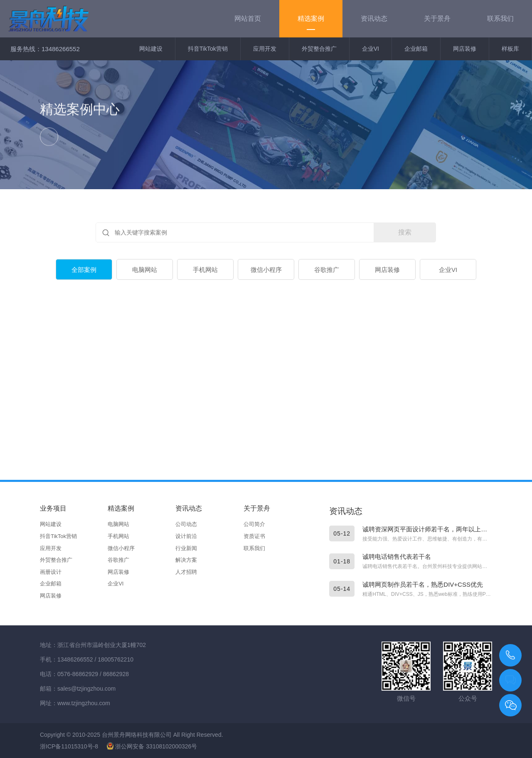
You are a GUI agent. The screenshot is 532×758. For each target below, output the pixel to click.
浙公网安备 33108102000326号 (152, 746)
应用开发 (265, 49)
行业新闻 (186, 548)
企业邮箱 (416, 49)
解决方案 (186, 560)
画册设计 (51, 572)
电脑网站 (145, 270)
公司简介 (254, 524)
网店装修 (465, 49)
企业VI (371, 49)
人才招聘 (186, 572)
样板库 (510, 49)
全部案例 (84, 270)
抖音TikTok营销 (208, 49)
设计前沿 (186, 536)
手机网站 (205, 270)
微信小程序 (266, 270)
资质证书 (254, 536)
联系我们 (254, 548)
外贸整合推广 (319, 49)
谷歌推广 (327, 270)
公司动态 (186, 524)
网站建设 (151, 49)
